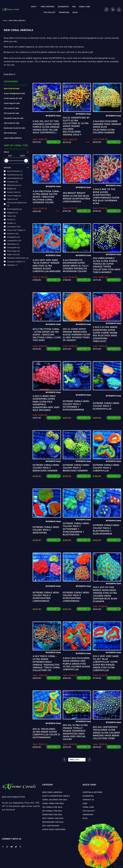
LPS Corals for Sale (11, 108)
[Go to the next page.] (89, 760)
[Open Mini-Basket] (113, 10)
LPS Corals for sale (52, 807)
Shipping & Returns (92, 792)
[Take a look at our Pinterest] (20, 847)
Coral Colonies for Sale (13, 98)
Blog (75, 12)
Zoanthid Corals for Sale (14, 118)
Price (16, 152)
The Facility (49, 12)
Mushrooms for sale (53, 822)
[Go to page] (77, 760)
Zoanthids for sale (52, 814)
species (16, 168)
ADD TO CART (54, 142)
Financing (64, 12)
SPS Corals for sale (52, 811)
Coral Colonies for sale (55, 800)
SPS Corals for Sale (11, 113)
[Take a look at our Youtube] (12, 847)
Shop (34, 7)
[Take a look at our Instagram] (7, 847)
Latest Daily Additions (13, 138)
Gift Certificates (10, 133)
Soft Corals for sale (53, 818)
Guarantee (63, 7)
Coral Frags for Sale (12, 103)
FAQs (85, 803)
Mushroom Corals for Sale (14, 128)
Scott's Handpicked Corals (14, 93)
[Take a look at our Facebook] (3, 847)
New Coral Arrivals (12, 88)
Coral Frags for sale (53, 803)
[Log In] (119, 10)
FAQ (74, 7)
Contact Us (88, 800)
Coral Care (85, 7)
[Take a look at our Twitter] (16, 847)
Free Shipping (48, 7)
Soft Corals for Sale (12, 123)
